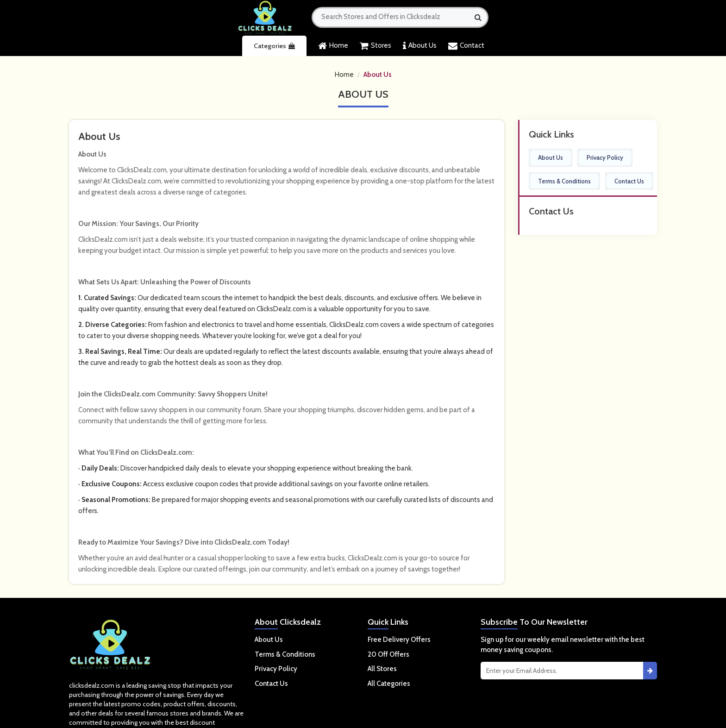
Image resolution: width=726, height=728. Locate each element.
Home (333, 46)
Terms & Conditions (564, 181)
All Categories (389, 684)
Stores (376, 46)
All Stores (382, 669)
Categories (274, 46)
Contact (466, 46)
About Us (420, 46)
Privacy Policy (605, 157)
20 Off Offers (388, 654)
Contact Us (629, 181)
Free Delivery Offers (399, 640)
